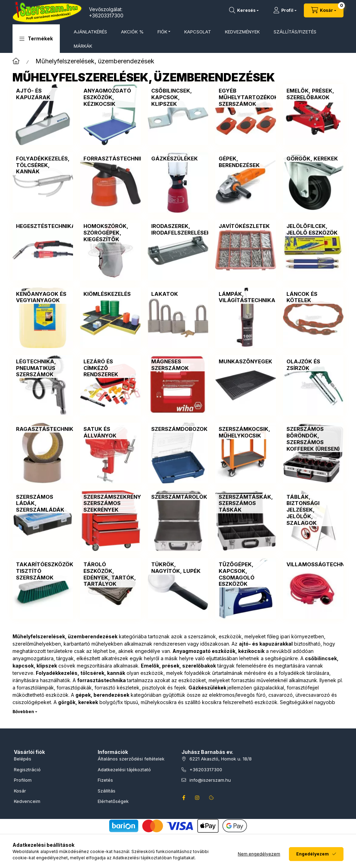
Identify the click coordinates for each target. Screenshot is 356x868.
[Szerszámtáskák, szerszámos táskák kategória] (246, 504)
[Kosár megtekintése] (324, 10)
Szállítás (107, 791)
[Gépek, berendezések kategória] (245, 162)
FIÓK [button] (162, 32)
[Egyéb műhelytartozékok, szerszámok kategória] (249, 97)
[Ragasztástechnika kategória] (47, 429)
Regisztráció (27, 770)
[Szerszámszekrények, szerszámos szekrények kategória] (117, 504)
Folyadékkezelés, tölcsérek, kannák (80, 673)
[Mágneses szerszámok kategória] (178, 365)
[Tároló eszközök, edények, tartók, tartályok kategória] (110, 574)
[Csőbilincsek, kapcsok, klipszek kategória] (178, 97)
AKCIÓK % (132, 32)
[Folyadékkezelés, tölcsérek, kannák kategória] (43, 165)
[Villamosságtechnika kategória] (320, 565)
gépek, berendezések (102, 695)
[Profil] (285, 10)
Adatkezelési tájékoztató (124, 770)
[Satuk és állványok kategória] (110, 433)
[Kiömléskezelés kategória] (107, 294)
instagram (197, 798)
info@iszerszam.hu (210, 780)
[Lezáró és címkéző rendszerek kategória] (110, 368)
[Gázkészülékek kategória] (175, 159)
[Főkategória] (16, 61)
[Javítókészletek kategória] (244, 226)
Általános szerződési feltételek (131, 759)
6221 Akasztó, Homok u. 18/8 (221, 759)
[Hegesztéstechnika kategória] (46, 226)
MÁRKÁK (83, 46)
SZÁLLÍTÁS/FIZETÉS (295, 32)
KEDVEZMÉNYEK (242, 32)
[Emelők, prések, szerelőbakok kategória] (313, 94)
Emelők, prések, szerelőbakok (178, 666)
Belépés (23, 759)
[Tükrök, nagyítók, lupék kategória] (178, 568)
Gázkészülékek (207, 688)
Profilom (23, 780)
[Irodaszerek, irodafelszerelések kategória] (181, 230)
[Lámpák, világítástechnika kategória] (247, 298)
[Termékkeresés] (244, 10)
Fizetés (105, 780)
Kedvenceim (27, 801)
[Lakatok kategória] (165, 294)
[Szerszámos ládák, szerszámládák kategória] (43, 504)
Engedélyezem (313, 854)
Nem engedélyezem (259, 854)
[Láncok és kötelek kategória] (313, 298)
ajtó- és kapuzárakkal (266, 644)
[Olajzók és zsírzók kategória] (313, 365)
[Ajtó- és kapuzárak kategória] (43, 94)
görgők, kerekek (78, 702)
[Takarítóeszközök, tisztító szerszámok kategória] (46, 571)
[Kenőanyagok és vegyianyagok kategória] (43, 298)
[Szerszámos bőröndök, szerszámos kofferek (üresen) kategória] (313, 439)
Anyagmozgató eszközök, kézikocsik (219, 651)
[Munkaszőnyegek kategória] (245, 362)
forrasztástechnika (102, 680)
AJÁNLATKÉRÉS (90, 32)
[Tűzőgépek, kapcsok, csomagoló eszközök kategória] (245, 574)
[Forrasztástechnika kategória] (116, 159)
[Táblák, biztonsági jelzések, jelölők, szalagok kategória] (313, 510)
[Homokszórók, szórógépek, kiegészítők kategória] (110, 233)
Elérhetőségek (113, 801)
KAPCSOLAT (198, 32)
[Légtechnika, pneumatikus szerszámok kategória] (43, 368)
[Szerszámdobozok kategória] (179, 429)
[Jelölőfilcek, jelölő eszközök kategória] (313, 230)
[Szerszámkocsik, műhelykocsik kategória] (245, 433)
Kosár (20, 791)
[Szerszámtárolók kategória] (179, 497)
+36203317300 (106, 15)
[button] (36, 39)
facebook (184, 798)
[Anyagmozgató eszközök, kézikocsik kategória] (110, 97)
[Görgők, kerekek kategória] (312, 159)
